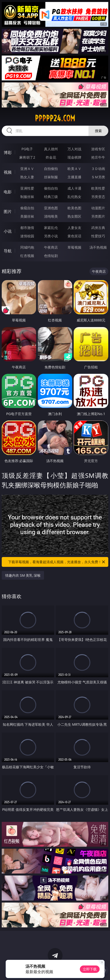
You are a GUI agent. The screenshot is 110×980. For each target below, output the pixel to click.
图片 (8, 211)
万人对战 (74, 149)
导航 (8, 251)
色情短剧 (51, 256)
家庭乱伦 (51, 228)
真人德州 (51, 149)
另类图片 (98, 216)
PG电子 (27, 149)
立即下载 (90, 969)
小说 (8, 231)
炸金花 (51, 157)
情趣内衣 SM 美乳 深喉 (23, 575)
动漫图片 (98, 208)
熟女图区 (74, 216)
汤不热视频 (98, 247)
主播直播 (74, 177)
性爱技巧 (98, 236)
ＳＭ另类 (98, 177)
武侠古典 (98, 228)
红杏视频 (27, 256)
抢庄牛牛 (98, 157)
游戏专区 (98, 149)
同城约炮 (27, 247)
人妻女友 (74, 228)
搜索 (98, 131)
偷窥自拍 (27, 208)
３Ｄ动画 (98, 169)
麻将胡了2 (27, 157)
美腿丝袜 (27, 216)
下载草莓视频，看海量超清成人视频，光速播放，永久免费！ (57, 562)
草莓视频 (74, 247)
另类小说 (51, 236)
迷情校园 (27, 236)
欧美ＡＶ (74, 169)
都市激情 (27, 228)
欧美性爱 (98, 188)
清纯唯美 (51, 216)
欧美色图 (74, 208)
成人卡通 (74, 188)
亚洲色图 (51, 208)
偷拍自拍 (51, 188)
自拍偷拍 (51, 169)
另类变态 (98, 197)
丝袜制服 (51, 177)
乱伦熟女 (74, 197)
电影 (8, 192)
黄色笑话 (74, 236)
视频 (8, 172)
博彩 (8, 152)
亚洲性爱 (27, 188)
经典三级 (51, 197)
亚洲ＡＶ (27, 169)
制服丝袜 (27, 197)
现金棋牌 (74, 157)
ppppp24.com (55, 118)
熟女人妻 (27, 177)
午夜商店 (51, 247)
